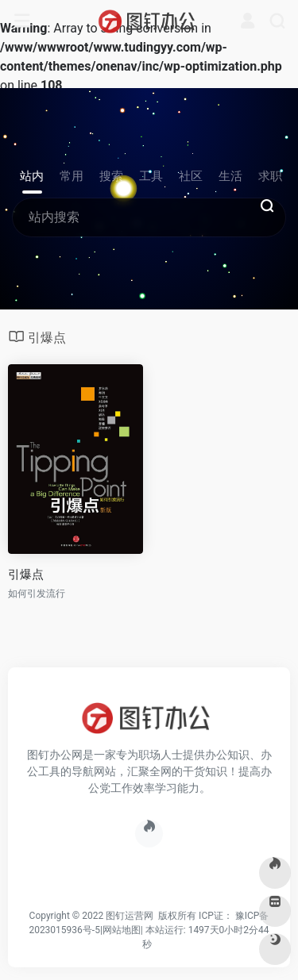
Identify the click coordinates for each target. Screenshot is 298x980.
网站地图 (122, 930)
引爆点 (26, 575)
